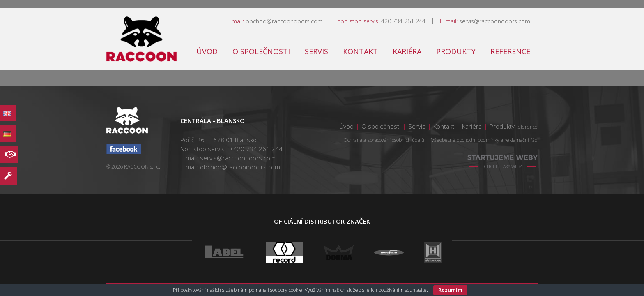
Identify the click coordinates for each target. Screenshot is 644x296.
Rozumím (450, 290)
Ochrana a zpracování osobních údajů (384, 140)
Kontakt (360, 51)
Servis (316, 51)
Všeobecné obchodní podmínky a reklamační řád (484, 140)
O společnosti (261, 51)
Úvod (207, 51)
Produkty (456, 51)
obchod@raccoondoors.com (284, 21)
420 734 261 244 (403, 21)
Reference (510, 51)
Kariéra (407, 51)
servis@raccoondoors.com (495, 21)
